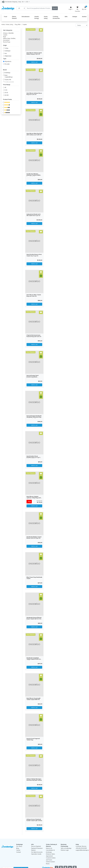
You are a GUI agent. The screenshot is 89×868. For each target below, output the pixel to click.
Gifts (66, 17)
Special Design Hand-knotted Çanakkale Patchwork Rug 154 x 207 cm (34, 378)
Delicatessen (26, 17)
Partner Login (65, 851)
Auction (84, 17)
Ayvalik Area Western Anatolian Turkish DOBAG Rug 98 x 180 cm (33, 175)
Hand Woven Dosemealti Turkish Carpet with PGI (34, 700)
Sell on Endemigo (66, 849)
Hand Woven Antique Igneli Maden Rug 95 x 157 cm (34, 53)
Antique (75, 17)
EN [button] (23, 2)
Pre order (7, 64)
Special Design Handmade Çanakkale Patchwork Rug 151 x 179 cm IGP (34, 418)
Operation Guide (36, 855)
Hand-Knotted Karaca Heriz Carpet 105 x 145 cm (34, 256)
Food (6, 17)
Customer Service (81, 847)
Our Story (19, 847)
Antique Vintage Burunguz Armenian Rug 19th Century (34, 781)
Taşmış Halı (8, 80)
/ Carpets (24, 24)
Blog (18, 849)
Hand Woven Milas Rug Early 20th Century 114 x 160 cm (34, 135)
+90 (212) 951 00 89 (81, 849)
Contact (19, 853)
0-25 (6, 90)
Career (18, 851)
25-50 (6, 93)
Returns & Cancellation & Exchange (50, 851)
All (5, 87)
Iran (6, 53)
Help (20, 2)
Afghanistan (8, 56)
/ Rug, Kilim (17, 24)
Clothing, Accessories (56, 17)
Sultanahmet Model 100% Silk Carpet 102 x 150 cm (34, 215)
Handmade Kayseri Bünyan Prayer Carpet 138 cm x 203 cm (34, 620)
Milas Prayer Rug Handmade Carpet (32, 579)
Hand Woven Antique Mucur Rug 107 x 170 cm (34, 94)
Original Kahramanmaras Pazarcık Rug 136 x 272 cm (34, 336)
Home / (4, 24)
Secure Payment (36, 847)
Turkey (6, 48)
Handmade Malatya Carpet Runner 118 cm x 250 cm (34, 538)
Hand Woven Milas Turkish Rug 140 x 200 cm (34, 296)
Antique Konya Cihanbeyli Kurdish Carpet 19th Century (34, 821)
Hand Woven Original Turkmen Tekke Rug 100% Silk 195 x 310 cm (34, 499)
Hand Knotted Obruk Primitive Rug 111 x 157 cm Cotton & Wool (34, 458)
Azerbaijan (8, 51)
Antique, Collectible (8, 33)
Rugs (5, 37)
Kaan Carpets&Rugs (9, 76)
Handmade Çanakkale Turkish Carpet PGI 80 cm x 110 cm (34, 660)
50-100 (7, 95)
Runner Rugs (7, 42)
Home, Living (46, 17)
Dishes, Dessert (14, 17)
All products (8, 61)
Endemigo (7, 73)
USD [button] (27, 2)
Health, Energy (37, 17)
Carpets (5, 35)
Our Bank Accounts (37, 853)
